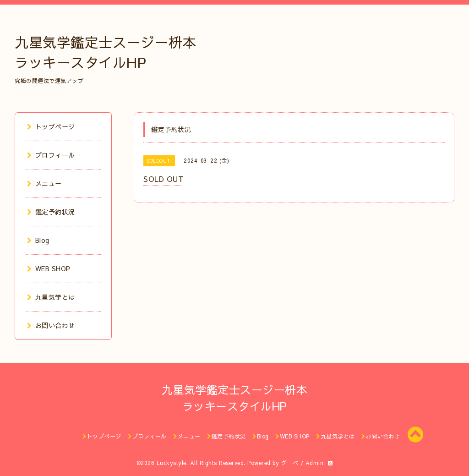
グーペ (290, 463)
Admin (315, 463)
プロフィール (51, 155)
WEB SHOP (49, 268)
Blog (38, 240)
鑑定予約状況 (51, 212)
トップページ (51, 126)
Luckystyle (172, 463)
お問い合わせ (51, 325)
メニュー (44, 183)
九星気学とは (51, 297)
